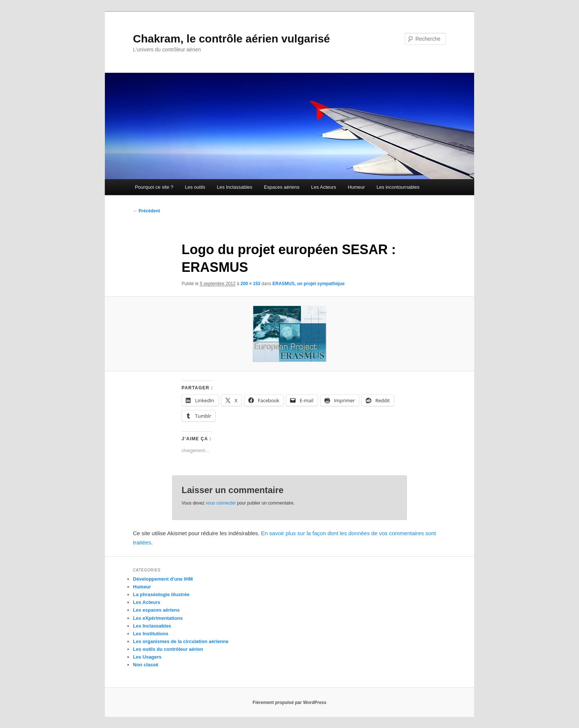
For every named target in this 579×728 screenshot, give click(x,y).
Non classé (146, 665)
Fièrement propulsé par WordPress (289, 703)
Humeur (356, 187)
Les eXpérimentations (158, 618)
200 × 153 (250, 284)
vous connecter (221, 503)
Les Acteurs (323, 187)
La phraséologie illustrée (161, 594)
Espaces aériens (282, 187)
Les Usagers (147, 657)
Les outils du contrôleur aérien (168, 649)
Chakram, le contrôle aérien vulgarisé (232, 39)
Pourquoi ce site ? (154, 187)
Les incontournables (398, 187)
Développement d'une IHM (163, 579)
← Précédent (146, 211)
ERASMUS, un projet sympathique (309, 284)
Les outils (195, 187)
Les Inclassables (234, 187)
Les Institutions (151, 634)
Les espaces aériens (156, 610)
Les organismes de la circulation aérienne (181, 641)
